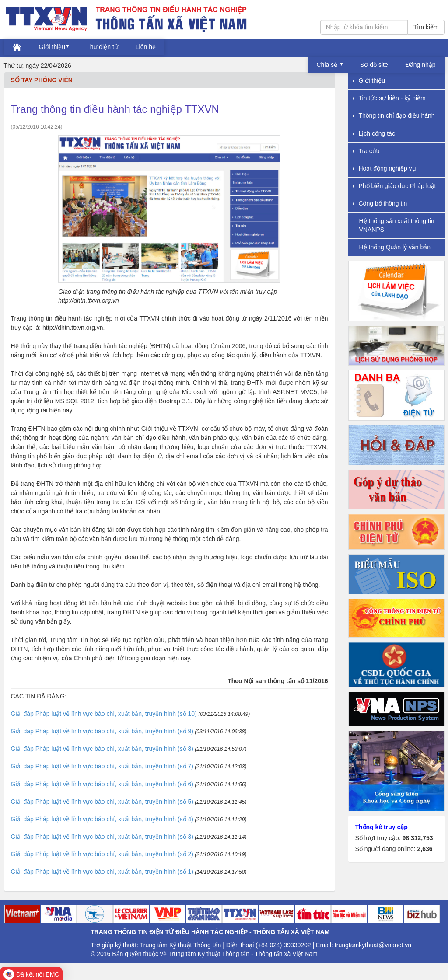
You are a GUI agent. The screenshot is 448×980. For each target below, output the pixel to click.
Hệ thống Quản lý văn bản (395, 247)
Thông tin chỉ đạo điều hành (394, 115)
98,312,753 (417, 838)
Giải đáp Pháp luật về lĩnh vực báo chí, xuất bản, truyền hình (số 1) (102, 872)
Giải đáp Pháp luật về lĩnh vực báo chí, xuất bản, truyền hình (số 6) (102, 784)
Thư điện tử (102, 47)
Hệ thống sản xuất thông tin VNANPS (397, 225)
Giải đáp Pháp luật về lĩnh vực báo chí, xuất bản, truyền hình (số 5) (102, 802)
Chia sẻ (328, 65)
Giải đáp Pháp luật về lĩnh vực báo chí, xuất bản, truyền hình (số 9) (102, 731)
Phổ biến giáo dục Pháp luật (394, 186)
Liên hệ (146, 47)
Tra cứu (366, 151)
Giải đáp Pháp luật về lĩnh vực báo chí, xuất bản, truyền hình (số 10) (104, 714)
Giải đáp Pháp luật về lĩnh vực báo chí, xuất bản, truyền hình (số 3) (102, 837)
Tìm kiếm (426, 27)
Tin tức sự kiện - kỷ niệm (389, 98)
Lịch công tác (374, 133)
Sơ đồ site (374, 65)
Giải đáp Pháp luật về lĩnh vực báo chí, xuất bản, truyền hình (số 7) (102, 766)
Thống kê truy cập (381, 827)
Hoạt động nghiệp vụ (384, 168)
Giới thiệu (52, 47)
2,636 (425, 849)
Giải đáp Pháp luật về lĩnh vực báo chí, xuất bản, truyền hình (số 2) (102, 854)
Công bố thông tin (380, 203)
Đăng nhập (421, 65)
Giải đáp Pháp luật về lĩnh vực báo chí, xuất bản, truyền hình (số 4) (102, 819)
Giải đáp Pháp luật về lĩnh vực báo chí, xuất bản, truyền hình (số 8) (102, 749)
